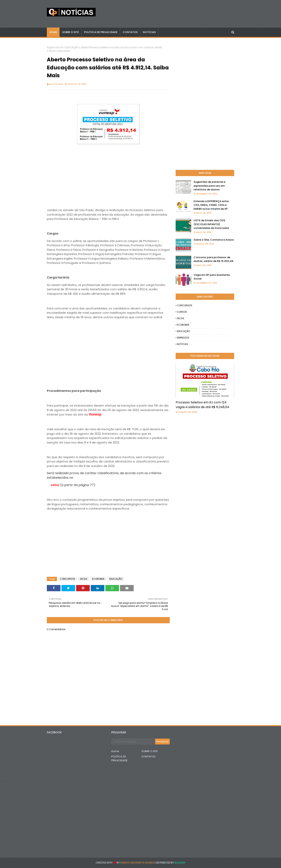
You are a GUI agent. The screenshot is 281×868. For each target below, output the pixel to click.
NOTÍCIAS (183, 344)
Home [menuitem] (53, 32)
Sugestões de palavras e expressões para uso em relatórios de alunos (209, 186)
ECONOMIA (98, 579)
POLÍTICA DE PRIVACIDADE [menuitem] (101, 32)
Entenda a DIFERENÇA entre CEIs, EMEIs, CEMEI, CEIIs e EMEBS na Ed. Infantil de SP (211, 205)
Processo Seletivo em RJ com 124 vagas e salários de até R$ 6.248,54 (202, 405)
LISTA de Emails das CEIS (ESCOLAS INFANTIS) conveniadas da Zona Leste (211, 224)
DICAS (84, 579)
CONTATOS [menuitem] (130, 32)
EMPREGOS (183, 338)
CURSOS (182, 312)
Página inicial (55, 47)
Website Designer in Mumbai (137, 863)
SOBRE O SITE (150, 751)
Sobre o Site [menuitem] (70, 32)
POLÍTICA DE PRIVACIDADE (119, 758)
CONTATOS (149, 756)
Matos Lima (56, 84)
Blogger (180, 863)
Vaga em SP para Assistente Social (212, 277)
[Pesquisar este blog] (133, 742)
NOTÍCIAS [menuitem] (149, 32)
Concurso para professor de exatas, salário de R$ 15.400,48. (214, 259)
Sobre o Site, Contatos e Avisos (214, 240)
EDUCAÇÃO (72, 47)
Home (115, 751)
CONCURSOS (68, 579)
